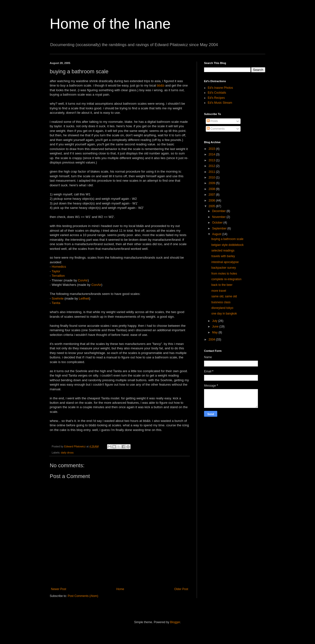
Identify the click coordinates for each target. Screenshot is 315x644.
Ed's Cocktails (217, 93)
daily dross (67, 453)
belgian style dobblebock (227, 245)
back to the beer (222, 285)
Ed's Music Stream (220, 103)
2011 (212, 172)
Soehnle (58, 298)
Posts (212, 121)
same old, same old (224, 296)
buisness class (221, 302)
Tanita (56, 303)
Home (120, 589)
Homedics (59, 267)
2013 (212, 160)
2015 (212, 149)
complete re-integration (226, 279)
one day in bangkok (224, 314)
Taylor (56, 271)
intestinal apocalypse (225, 262)
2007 (212, 195)
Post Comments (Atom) (83, 596)
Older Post (181, 589)
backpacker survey (224, 268)
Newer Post (59, 589)
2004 (212, 340)
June (216, 327)
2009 (212, 183)
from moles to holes (224, 274)
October (218, 223)
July (215, 321)
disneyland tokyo (222, 308)
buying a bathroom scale (227, 239)
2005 (212, 206)
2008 (212, 189)
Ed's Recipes (216, 98)
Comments (216, 129)
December (219, 211)
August (217, 234)
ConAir (83, 280)
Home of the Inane (110, 24)
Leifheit (84, 298)
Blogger (175, 622)
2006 (212, 201)
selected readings (223, 251)
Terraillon (58, 276)
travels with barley (223, 256)
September (220, 228)
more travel (219, 291)
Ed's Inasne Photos (220, 88)
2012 (212, 166)
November (219, 217)
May (215, 332)
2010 (212, 177)
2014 (212, 154)
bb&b (161, 85)
